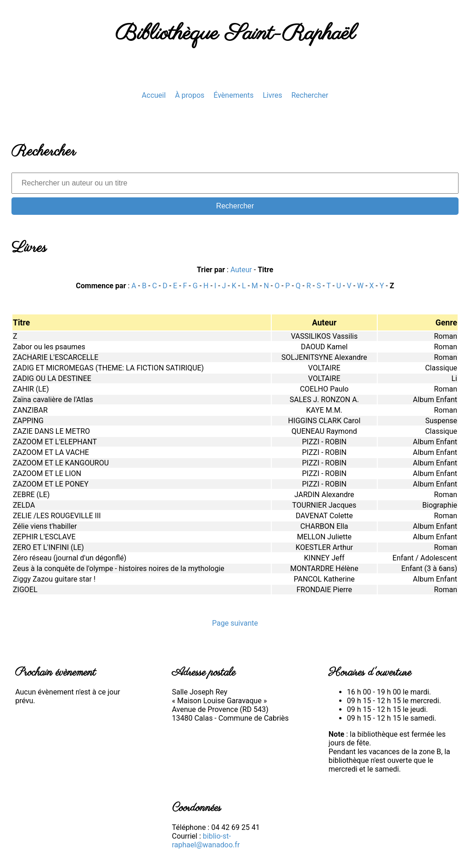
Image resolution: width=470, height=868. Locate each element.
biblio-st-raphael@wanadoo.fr (206, 840)
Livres (272, 95)
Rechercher (310, 95)
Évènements (233, 95)
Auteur (241, 270)
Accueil (154, 95)
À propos (190, 95)
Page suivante (235, 623)
